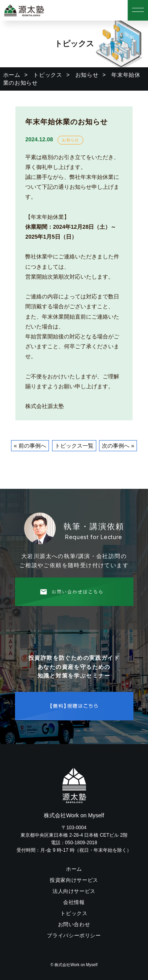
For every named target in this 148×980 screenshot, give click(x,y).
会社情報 (74, 902)
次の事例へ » (118, 446)
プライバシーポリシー (74, 935)
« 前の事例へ (30, 446)
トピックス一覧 (74, 446)
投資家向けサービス (74, 880)
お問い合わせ (74, 924)
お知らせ (87, 75)
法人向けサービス (74, 891)
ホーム (12, 75)
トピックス (48, 75)
